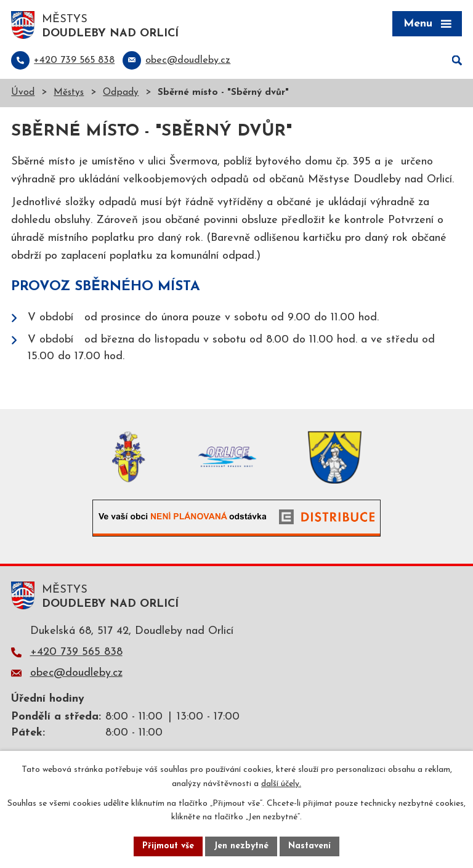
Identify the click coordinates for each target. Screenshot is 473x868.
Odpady (121, 93)
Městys (69, 93)
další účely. (281, 784)
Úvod (23, 93)
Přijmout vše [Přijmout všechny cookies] (168, 846)
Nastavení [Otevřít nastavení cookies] (309, 846)
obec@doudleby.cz (76, 673)
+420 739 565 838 (76, 652)
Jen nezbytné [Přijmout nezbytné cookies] (241, 846)
